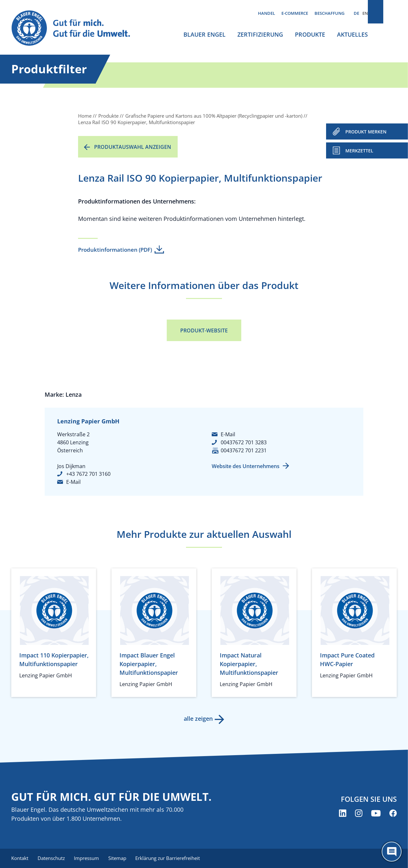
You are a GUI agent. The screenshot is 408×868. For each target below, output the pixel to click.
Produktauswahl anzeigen (133, 147)
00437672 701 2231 (244, 450)
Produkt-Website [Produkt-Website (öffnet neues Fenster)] (204, 330)
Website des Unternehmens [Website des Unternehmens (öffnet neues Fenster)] (246, 466)
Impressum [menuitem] (89, 858)
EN (365, 13)
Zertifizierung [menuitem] (260, 34)
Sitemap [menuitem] (120, 858)
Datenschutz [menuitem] (52, 858)
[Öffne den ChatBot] (392, 852)
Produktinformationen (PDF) (115, 250)
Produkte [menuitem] (310, 34)
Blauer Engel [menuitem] (204, 34)
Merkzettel (359, 151)
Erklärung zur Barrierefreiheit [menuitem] (172, 858)
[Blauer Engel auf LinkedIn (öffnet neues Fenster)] (343, 814)
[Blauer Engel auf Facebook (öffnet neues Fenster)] (393, 814)
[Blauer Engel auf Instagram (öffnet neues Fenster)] (359, 814)
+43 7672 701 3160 (88, 474)
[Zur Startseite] (77, 28)
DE (356, 13)
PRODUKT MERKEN (366, 132)
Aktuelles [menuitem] (352, 34)
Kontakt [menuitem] (20, 858)
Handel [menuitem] (266, 13)
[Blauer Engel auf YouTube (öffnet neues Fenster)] (376, 814)
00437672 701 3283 (244, 442)
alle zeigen (198, 719)
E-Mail (73, 482)
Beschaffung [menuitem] (329, 13)
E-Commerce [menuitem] (295, 13)
